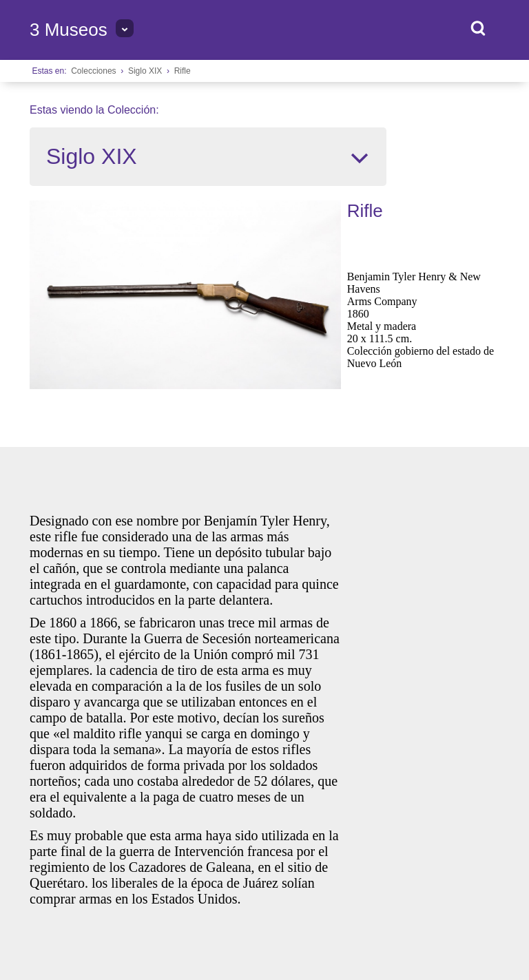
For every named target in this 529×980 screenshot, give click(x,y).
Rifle (183, 71)
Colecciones (93, 71)
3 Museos (69, 30)
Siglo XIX (145, 71)
